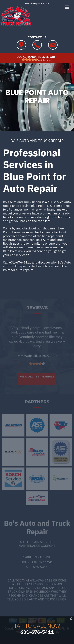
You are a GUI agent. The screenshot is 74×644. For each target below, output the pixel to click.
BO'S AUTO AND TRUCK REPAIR (37, 141)
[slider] (30, 60)
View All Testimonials (37, 381)
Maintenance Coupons (37, 550)
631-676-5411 (20, 262)
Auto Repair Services (37, 546)
